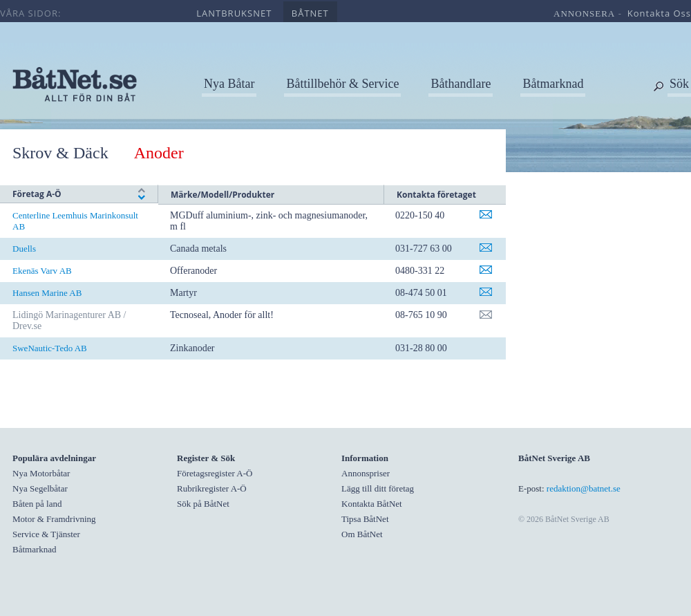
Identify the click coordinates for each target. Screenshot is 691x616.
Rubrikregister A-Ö (212, 488)
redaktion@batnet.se (584, 488)
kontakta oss (659, 13)
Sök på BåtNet (203, 504)
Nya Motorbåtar (41, 473)
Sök (679, 84)
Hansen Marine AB (47, 293)
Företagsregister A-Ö (215, 473)
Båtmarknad (553, 84)
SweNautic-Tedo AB (50, 348)
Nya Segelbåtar (40, 488)
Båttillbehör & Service (342, 84)
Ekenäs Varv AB (42, 271)
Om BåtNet (362, 534)
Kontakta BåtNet (372, 504)
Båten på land (37, 504)
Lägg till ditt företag (378, 488)
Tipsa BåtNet (365, 519)
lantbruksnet (234, 13)
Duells (24, 249)
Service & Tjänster (46, 534)
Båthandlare (461, 84)
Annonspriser (366, 473)
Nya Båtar (229, 84)
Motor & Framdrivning (54, 519)
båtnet (310, 13)
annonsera (584, 13)
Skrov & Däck (60, 153)
